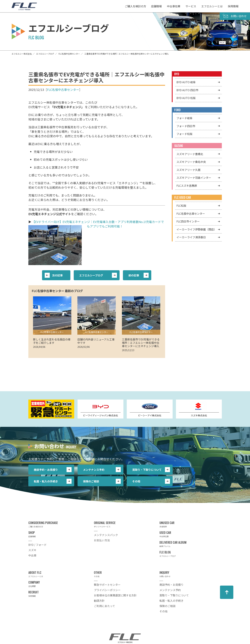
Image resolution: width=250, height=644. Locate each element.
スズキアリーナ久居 (188, 170)
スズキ (32, 550)
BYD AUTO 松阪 (186, 98)
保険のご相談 (91, 481)
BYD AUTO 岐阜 (186, 82)
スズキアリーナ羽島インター (194, 178)
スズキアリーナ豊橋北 (190, 154)
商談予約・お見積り (46, 470)
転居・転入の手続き (46, 481)
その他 (136, 481)
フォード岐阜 (184, 118)
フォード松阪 (184, 134)
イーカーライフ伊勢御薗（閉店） (196, 229)
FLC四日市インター (188, 221)
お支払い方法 (102, 540)
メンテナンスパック (106, 535)
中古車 (32, 555)
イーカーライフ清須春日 (191, 237)
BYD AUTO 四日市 (187, 90)
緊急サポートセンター (107, 585)
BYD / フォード (37, 545)
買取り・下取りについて (147, 470)
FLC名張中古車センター (63, 90)
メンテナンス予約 (94, 470)
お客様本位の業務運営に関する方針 (115, 595)
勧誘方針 (99, 601)
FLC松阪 (181, 206)
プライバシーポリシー (107, 590)
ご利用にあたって (104, 606)
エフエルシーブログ (91, 275)
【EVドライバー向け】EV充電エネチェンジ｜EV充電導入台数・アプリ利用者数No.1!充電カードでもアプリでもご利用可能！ (98, 224)
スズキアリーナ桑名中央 (191, 162)
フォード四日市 (186, 126)
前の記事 (134, 275)
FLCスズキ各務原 (187, 186)
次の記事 (57, 275)
